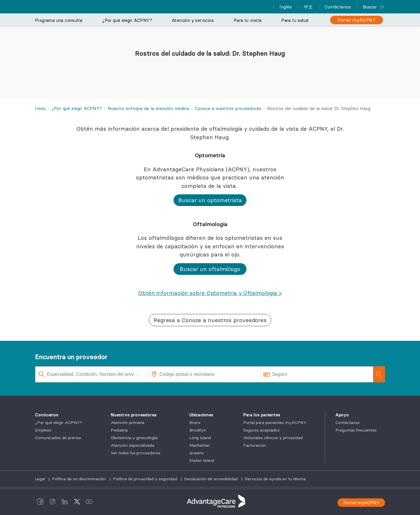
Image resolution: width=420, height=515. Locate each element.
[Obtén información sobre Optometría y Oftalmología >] (210, 293)
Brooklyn (198, 430)
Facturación (255, 445)
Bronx (195, 423)
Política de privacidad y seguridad (146, 479)
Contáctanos (348, 423)
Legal (41, 479)
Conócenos (47, 415)
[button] (210, 200)
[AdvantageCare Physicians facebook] (40, 501)
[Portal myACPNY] (357, 20)
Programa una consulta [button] (59, 20)
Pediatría (119, 430)
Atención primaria (128, 423)
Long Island (200, 438)
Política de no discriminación (79, 479)
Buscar (370, 7)
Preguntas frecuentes (356, 430)
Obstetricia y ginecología (134, 438)
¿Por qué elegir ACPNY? (58, 423)
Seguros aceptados (261, 430)
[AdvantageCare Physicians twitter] (77, 501)
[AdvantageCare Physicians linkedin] (65, 501)
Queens (196, 453)
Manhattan (199, 445)
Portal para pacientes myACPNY (275, 423)
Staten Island (202, 460)
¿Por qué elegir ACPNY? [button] (127, 20)
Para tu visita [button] (248, 20)
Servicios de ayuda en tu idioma (275, 479)
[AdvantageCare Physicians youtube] (89, 501)
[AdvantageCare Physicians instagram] (52, 501)
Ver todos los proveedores (136, 453)
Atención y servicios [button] (193, 20)
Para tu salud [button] (295, 20)
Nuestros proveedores (134, 415)
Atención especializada (133, 445)
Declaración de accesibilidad (211, 479)
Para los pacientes (262, 415)
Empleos (43, 430)
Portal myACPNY (362, 503)
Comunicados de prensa (58, 438)
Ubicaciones (201, 415)
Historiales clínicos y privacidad (273, 438)
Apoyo (342, 415)
